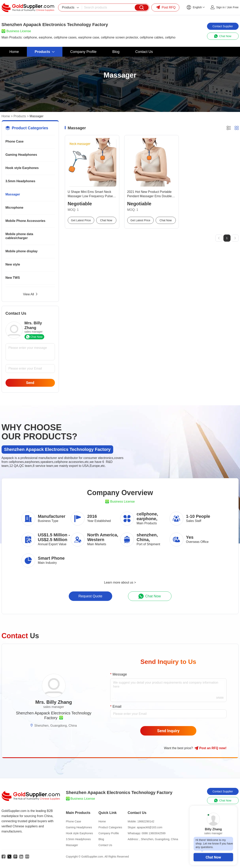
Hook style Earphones (22, 168)
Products (20, 116)
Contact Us (105, 845)
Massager (13, 194)
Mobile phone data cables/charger (19, 236)
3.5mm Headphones (20, 181)
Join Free (233, 7)
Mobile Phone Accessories (25, 221)
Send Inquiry (168, 731)
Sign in (221, 7)
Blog (101, 839)
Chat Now (213, 857)
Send (30, 383)
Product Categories (110, 827)
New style (13, 264)
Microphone (15, 208)
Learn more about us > (120, 582)
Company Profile (109, 833)
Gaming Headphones (21, 155)
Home (6, 116)
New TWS (13, 278)
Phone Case (15, 141)
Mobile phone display (22, 251)
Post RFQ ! (210, 748)
